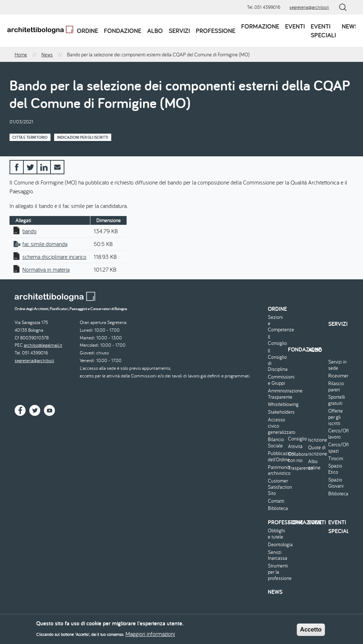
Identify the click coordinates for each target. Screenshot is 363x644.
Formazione (260, 26)
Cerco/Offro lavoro (337, 434)
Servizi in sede (337, 365)
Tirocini (336, 459)
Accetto (311, 631)
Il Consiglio (277, 340)
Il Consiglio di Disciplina (277, 360)
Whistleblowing (277, 404)
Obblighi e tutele (276, 534)
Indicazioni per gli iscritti (83, 137)
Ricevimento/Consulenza (337, 376)
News (350, 26)
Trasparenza (297, 468)
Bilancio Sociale (276, 443)
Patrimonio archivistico (277, 470)
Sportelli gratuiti (337, 400)
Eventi (295, 26)
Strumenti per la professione (277, 572)
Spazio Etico (335, 469)
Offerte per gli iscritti (336, 417)
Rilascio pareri (336, 387)
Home (21, 55)
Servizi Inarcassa (277, 555)
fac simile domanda (45, 244)
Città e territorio (30, 137)
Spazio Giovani (336, 483)
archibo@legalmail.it (43, 345)
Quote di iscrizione (317, 451)
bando (29, 231)
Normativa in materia (46, 269)
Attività (295, 446)
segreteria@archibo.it (309, 7)
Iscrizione (317, 440)
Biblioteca (277, 508)
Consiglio (297, 439)
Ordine (87, 31)
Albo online (314, 465)
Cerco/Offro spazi (337, 448)
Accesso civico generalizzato (277, 426)
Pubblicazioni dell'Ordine (277, 457)
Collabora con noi (297, 457)
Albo (155, 31)
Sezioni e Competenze (277, 323)
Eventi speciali (323, 31)
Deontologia (277, 545)
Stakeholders (277, 412)
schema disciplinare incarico (54, 257)
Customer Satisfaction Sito (277, 487)
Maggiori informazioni (150, 636)
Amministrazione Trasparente (277, 394)
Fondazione (123, 31)
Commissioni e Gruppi (277, 380)
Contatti (276, 501)
